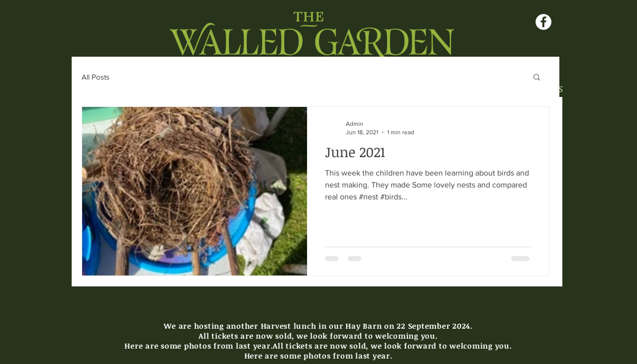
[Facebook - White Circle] (543, 22)
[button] (537, 78)
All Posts (96, 77)
